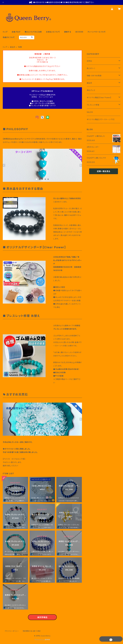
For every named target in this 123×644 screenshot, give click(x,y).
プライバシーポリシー (12, 631)
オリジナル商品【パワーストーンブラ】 (101, 119)
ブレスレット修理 (93, 105)
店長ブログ (16, 32)
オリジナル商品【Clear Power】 (99, 97)
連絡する (67, 32)
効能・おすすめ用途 (94, 76)
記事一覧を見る (104, 171)
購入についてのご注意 (33, 32)
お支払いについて (53, 32)
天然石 (89, 61)
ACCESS (79, 32)
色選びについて (9, 37)
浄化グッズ (91, 90)
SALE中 (90, 112)
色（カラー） (91, 68)
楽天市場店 (42, 617)
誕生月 (13, 47)
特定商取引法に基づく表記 (32, 631)
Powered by (42, 640)
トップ (5, 32)
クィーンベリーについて (97, 32)
